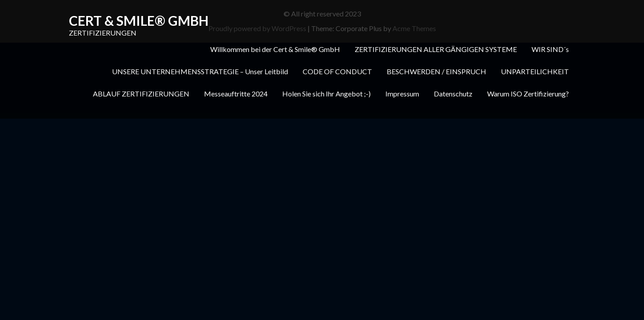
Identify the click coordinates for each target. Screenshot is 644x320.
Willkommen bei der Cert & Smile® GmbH (275, 49)
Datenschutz (453, 94)
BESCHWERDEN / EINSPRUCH (436, 71)
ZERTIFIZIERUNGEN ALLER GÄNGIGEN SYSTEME (436, 49)
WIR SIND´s (550, 49)
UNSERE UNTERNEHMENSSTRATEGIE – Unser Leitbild (200, 71)
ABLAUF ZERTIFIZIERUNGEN (141, 94)
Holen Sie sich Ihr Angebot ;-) (326, 94)
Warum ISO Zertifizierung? (528, 94)
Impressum (402, 94)
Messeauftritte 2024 (236, 94)
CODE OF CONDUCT (337, 71)
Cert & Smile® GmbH (139, 20)
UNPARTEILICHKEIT (535, 71)
